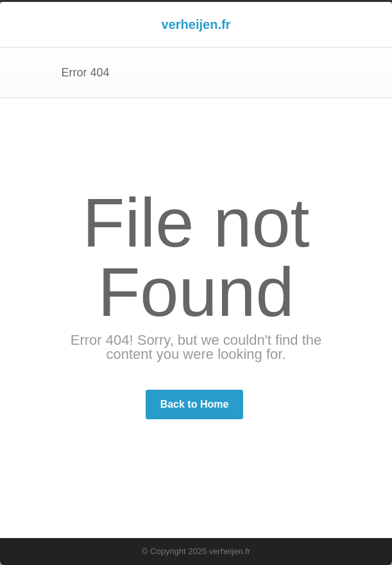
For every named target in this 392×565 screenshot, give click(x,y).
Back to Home (195, 404)
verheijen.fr (196, 24)
